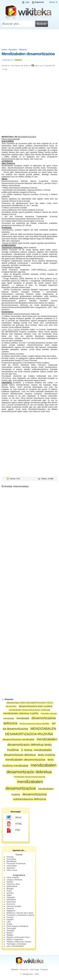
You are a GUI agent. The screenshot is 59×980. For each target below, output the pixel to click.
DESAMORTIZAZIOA (27, 137)
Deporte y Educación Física (18, 937)
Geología (10, 931)
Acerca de (24, 970)
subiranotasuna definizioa (29, 799)
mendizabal (23, 718)
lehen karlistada (49, 270)
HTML (14, 824)
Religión (10, 935)
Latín (9, 922)
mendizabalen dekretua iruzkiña (21, 713)
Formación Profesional (16, 864)
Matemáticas (12, 886)
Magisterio (11, 911)
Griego (9, 924)
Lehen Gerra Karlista (11, 330)
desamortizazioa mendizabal (18, 739)
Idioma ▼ (53, 2)
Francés (10, 917)
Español (10, 920)
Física (9, 891)
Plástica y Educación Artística (19, 942)
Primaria (10, 857)
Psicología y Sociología (16, 944)
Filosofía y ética (13, 884)
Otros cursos (12, 870)
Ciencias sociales (14, 906)
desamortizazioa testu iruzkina (36, 706)
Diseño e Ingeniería (15, 940)
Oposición (11, 868)
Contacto (44, 970)
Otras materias (13, 877)
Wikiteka (15, 970)
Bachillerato (12, 861)
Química (10, 893)
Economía (11, 904)
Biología (10, 889)
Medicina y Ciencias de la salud (20, 913)
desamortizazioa (35, 794)
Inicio (4, 50)
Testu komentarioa (11, 139)
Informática (11, 900)
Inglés (9, 895)
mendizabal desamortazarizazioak (29, 777)
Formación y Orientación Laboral (20, 915)
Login (27, 2)
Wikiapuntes (28, 974)
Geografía (11, 897)
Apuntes (13, 50)
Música (10, 933)
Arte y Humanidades (15, 946)
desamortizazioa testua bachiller (34, 724)
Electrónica (11, 902)
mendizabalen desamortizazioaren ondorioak (29, 710)
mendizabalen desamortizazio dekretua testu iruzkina (32, 744)
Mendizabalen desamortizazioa (28, 54)
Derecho (10, 908)
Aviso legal (34, 970)
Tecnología (11, 928)
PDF (13, 830)
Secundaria (11, 859)
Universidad (12, 866)
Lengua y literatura (14, 880)
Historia (23, 50)
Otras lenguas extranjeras (17, 926)
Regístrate (39, 2)
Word (14, 818)
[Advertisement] (30, 38)
